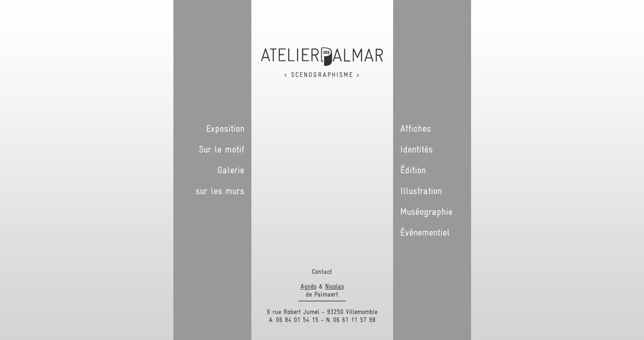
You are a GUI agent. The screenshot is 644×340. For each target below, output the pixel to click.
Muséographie (426, 212)
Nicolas (335, 286)
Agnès (309, 286)
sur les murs (220, 191)
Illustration (421, 191)
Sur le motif (222, 149)
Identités (416, 149)
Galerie (231, 170)
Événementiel (425, 232)
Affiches (416, 128)
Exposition (225, 128)
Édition (413, 170)
